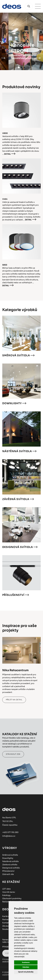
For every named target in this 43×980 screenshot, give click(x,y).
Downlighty (12, 403)
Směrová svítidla (16, 355)
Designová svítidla (18, 547)
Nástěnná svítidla (17, 451)
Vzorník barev (9, 892)
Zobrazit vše (8, 874)
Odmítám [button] (26, 967)
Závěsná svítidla (16, 499)
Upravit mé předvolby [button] (26, 972)
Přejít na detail (14, 700)
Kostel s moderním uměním (19, 58)
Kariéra (6, 916)
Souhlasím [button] (26, 962)
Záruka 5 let (8, 926)
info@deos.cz (9, 836)
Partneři (6, 920)
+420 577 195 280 (10, 832)
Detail (7, 154)
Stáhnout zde (13, 754)
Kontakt (6, 923)
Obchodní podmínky (12, 898)
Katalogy (6, 895)
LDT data (6, 889)
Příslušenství (13, 595)
